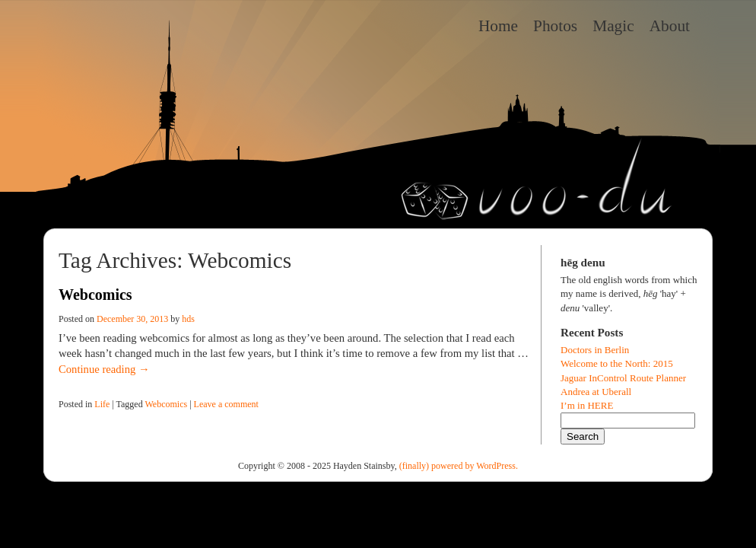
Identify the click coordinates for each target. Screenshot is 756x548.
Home (498, 26)
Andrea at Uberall (596, 392)
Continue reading (104, 369)
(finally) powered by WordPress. (459, 466)
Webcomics (95, 295)
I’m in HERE (587, 405)
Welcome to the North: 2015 (617, 363)
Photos (555, 26)
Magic (613, 26)
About (670, 26)
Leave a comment (226, 404)
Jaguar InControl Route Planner (623, 378)
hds (188, 319)
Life (102, 404)
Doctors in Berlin (595, 350)
